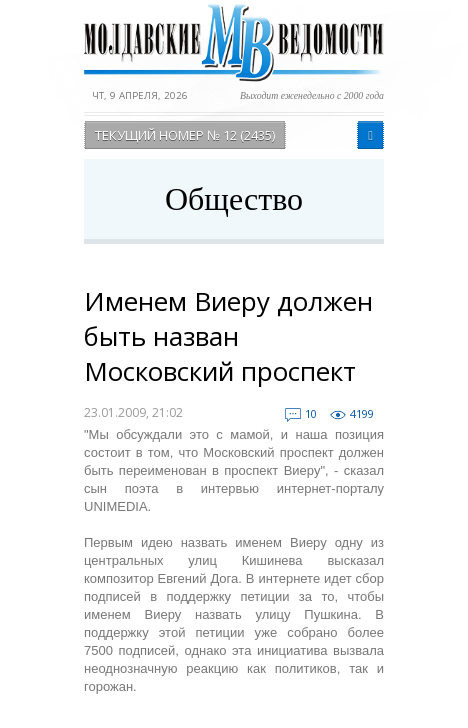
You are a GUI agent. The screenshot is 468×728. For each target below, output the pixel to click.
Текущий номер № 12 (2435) (185, 135)
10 (311, 413)
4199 (362, 413)
